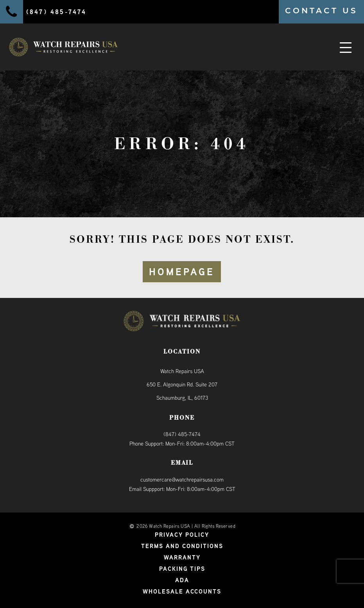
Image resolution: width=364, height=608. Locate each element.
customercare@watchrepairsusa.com (182, 480)
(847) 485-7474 (182, 434)
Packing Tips (182, 569)
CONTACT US (321, 11)
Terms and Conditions (182, 546)
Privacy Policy (182, 535)
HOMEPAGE (182, 272)
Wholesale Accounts (182, 591)
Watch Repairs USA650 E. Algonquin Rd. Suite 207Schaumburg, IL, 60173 (182, 384)
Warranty (182, 557)
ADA (182, 580)
